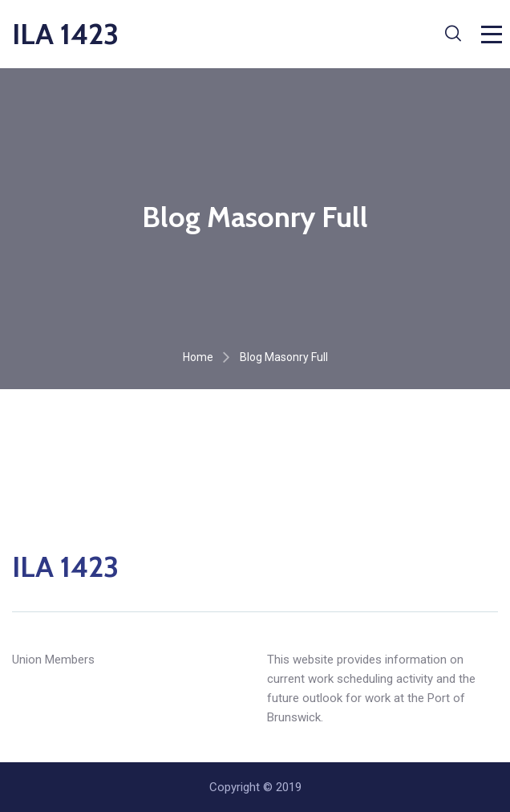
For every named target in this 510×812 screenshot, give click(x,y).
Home (198, 357)
